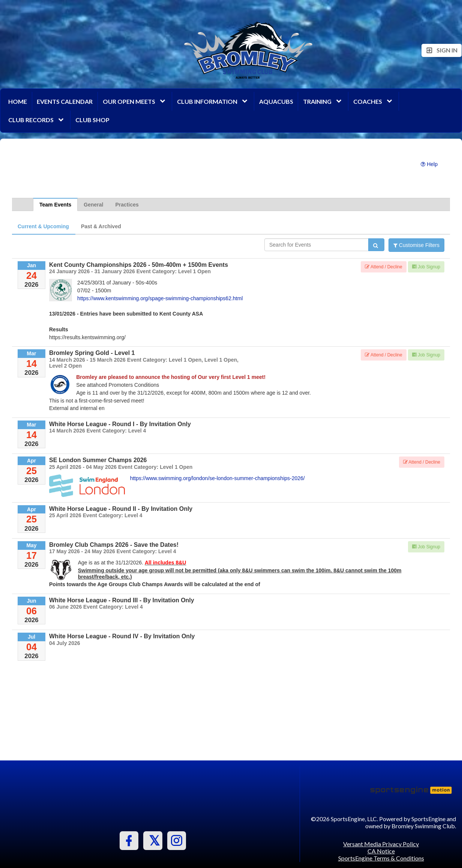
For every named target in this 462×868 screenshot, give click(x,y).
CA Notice (381, 851)
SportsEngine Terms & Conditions (381, 858)
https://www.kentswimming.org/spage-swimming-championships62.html (160, 298)
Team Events (55, 205)
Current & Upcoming (43, 226)
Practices (127, 205)
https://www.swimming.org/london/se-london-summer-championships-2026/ (217, 478)
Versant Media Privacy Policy (381, 844)
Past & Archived (101, 226)
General (93, 205)
